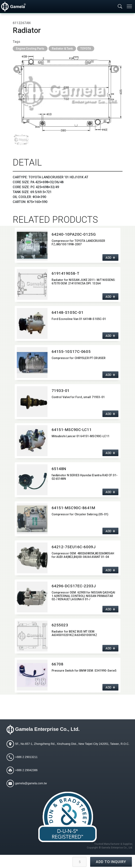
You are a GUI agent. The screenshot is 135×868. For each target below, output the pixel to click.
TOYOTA (86, 49)
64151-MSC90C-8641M (73, 508)
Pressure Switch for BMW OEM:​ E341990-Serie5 (84, 671)
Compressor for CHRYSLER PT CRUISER (79, 358)
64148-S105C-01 (68, 312)
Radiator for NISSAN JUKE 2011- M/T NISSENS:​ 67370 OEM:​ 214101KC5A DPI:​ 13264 (84, 282)
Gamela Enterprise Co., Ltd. (47, 729)
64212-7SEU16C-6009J (74, 547)
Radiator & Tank (62, 49)
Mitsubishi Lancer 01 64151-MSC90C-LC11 (81, 436)
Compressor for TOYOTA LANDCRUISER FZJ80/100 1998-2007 (78, 243)
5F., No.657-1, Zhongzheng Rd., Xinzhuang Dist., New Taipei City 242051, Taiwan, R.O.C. (72, 744)
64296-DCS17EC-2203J (74, 586)
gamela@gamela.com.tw (31, 783)
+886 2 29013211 (26, 757)
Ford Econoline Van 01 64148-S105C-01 (79, 319)
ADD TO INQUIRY (111, 862)
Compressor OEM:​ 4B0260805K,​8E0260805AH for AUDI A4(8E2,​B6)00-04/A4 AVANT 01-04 (83, 555)
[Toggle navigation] (130, 6)
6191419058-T (66, 273)
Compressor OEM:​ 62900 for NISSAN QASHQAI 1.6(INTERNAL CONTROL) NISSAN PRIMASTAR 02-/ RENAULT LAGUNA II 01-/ (83, 596)
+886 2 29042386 (26, 770)
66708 (58, 664)
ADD (108, 258)
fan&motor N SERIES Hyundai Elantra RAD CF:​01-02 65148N (85, 477)
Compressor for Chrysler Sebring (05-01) (80, 514)
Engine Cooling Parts (30, 49)
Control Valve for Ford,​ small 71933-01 (78, 397)
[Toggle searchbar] (120, 7)
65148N (59, 469)
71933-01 (61, 391)
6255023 (60, 625)
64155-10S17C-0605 (71, 352)
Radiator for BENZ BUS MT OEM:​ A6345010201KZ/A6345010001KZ (74, 633)
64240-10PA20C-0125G (74, 234)
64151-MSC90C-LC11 (72, 430)
